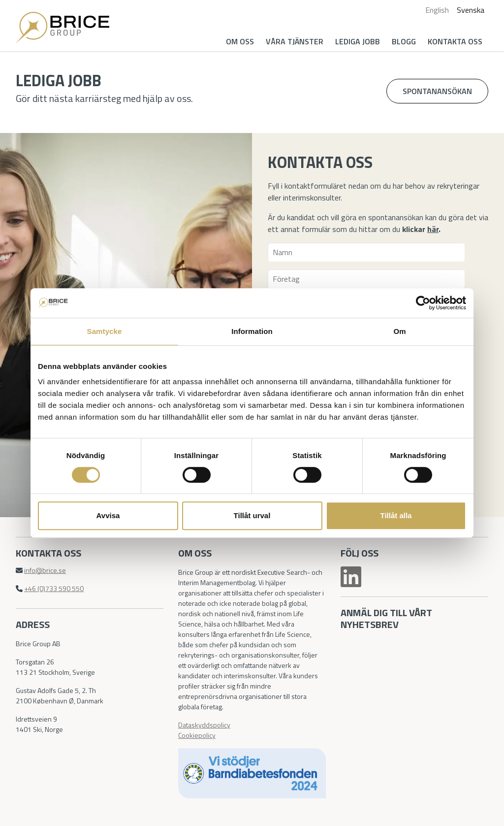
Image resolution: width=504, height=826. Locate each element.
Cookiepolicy (197, 735)
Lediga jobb (358, 41)
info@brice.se (45, 570)
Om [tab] (399, 331)
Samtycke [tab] (105, 331)
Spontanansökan (437, 91)
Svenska (471, 10)
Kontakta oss (455, 41)
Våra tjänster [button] (295, 41)
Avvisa (108, 515)
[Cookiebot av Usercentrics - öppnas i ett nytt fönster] (423, 303)
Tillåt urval (252, 515)
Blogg (404, 41)
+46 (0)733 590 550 (54, 588)
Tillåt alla (396, 515)
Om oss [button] (240, 41)
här (433, 229)
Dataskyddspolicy (204, 725)
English (437, 10)
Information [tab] (252, 331)
